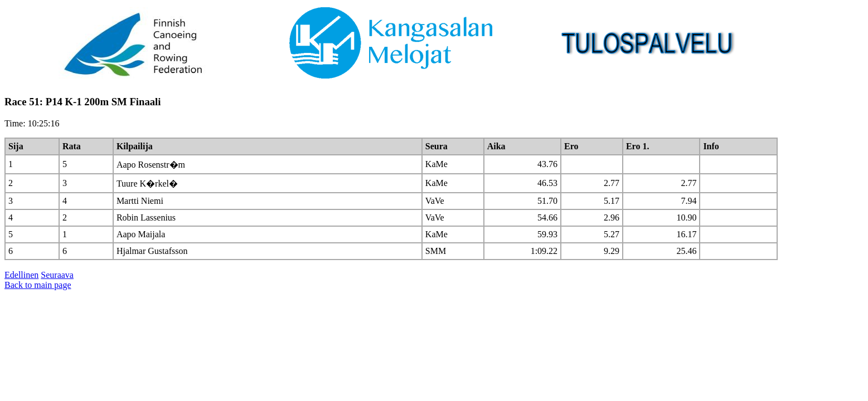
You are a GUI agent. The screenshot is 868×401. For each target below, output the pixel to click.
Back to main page (38, 285)
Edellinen (21, 275)
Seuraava (57, 275)
